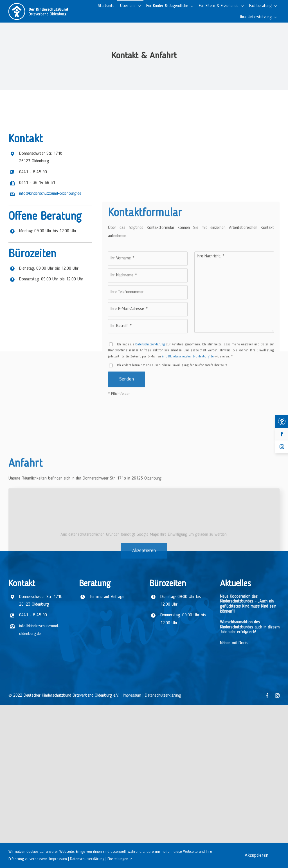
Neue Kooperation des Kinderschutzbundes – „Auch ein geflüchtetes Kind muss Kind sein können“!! (248, 604)
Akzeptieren (144, 766)
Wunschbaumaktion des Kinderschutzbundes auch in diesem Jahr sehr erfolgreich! (250, 627)
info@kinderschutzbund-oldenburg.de (50, 270)
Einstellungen (120, 859)
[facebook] (267, 696)
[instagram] (277, 696)
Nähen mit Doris (234, 643)
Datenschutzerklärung (163, 696)
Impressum (132, 696)
